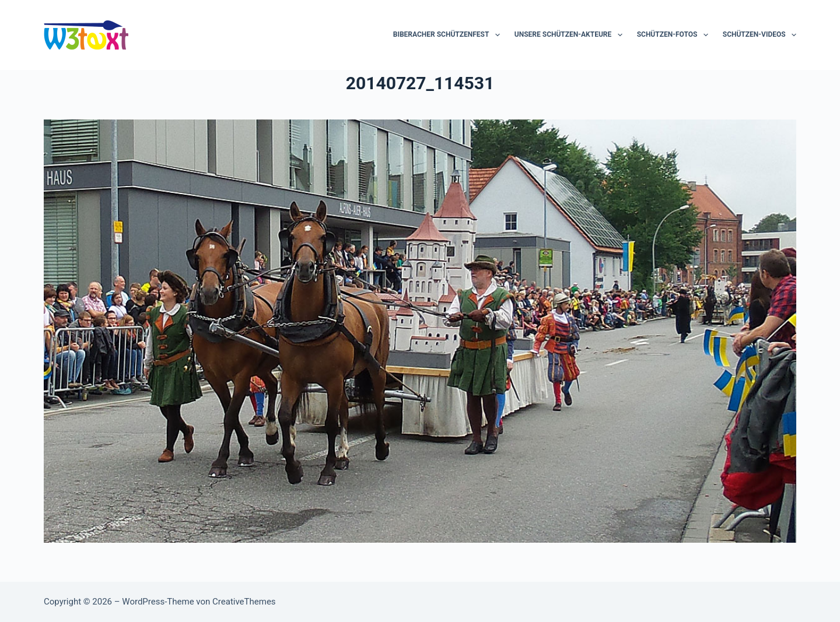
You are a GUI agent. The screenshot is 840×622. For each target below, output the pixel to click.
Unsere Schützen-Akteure (571, 35)
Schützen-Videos (759, 35)
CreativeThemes (244, 602)
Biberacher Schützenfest (449, 35)
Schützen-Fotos (675, 35)
